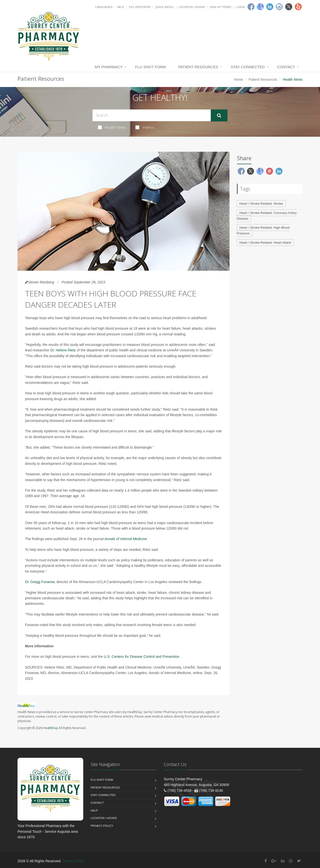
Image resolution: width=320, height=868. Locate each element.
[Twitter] (289, 7)
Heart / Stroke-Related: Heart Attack (265, 243)
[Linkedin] (270, 7)
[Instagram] (279, 7)
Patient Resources (198, 67)
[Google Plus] (274, 861)
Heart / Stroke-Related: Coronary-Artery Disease (267, 216)
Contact (286, 67)
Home (239, 79)
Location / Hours (192, 7)
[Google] (260, 7)
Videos (145, 127)
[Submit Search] (219, 115)
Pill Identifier (140, 7)
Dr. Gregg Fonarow (40, 582)
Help (121, 7)
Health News (112, 127)
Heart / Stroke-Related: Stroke (261, 204)
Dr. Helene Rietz (63, 350)
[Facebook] (251, 7)
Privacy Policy (102, 826)
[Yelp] (298, 7)
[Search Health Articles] (152, 115)
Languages (104, 7)
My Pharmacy (109, 67)
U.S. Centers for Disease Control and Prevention (141, 657)
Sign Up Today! (221, 7)
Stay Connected (248, 67)
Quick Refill (165, 7)
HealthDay (51, 728)
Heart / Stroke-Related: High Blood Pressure (263, 230)
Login (240, 7)
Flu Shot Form (150, 67)
